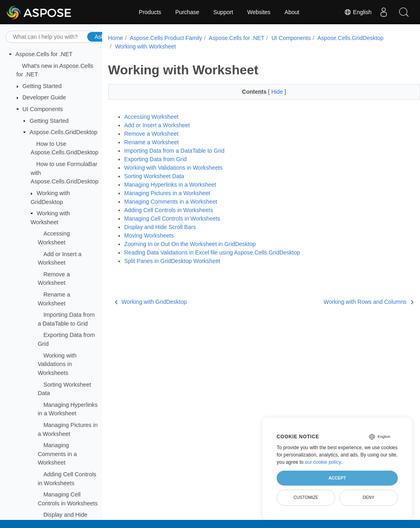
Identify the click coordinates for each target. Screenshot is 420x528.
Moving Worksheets (149, 236)
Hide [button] (267, 92)
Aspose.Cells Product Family (166, 38)
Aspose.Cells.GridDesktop (63, 132)
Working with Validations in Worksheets (57, 364)
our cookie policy (323, 462)
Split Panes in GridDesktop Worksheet (172, 261)
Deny (369, 497)
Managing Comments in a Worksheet (57, 454)
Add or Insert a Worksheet (157, 125)
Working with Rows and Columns (347, 302)
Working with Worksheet (145, 46)
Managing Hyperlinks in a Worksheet (170, 185)
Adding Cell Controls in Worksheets (169, 210)
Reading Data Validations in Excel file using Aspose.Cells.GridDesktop (212, 252)
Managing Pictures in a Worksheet (167, 193)
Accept (337, 478)
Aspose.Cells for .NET (44, 54)
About (292, 12)
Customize (306, 497)
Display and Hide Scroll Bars (160, 227)
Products (150, 12)
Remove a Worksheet (151, 134)
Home (116, 38)
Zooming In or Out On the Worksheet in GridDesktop (190, 244)
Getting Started (42, 86)
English (358, 12)
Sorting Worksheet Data (154, 176)
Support (223, 12)
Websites (259, 12)
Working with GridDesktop (151, 302)
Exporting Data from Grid (156, 159)
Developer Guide (44, 97)
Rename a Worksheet (152, 142)
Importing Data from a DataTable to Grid (174, 151)
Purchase (187, 12)
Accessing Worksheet (151, 117)
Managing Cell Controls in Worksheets (172, 219)
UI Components (43, 109)
